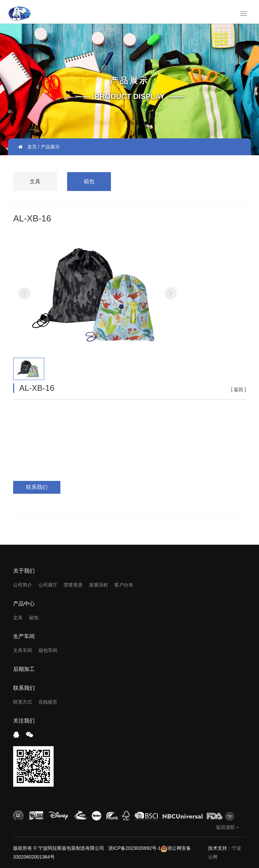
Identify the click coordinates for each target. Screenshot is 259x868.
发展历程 (98, 585)
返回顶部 (227, 827)
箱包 (89, 181)
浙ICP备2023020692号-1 (134, 848)
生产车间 (24, 636)
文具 (35, 181)
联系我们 (37, 487)
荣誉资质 (73, 585)
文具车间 (23, 650)
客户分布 (124, 585)
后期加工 (24, 669)
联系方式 (23, 702)
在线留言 (48, 702)
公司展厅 (48, 585)
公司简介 (23, 585)
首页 (32, 147)
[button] (24, 293)
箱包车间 (48, 650)
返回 (238, 389)
